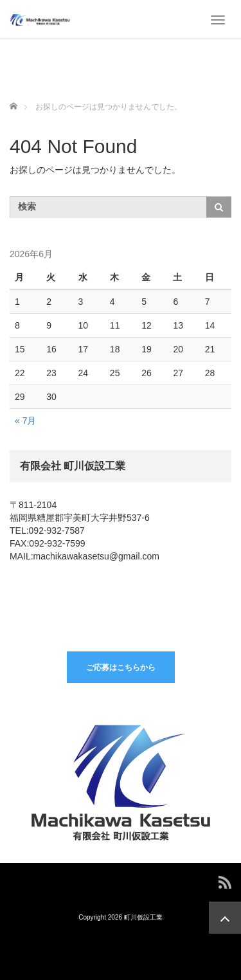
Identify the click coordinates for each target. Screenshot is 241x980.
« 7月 (25, 421)
